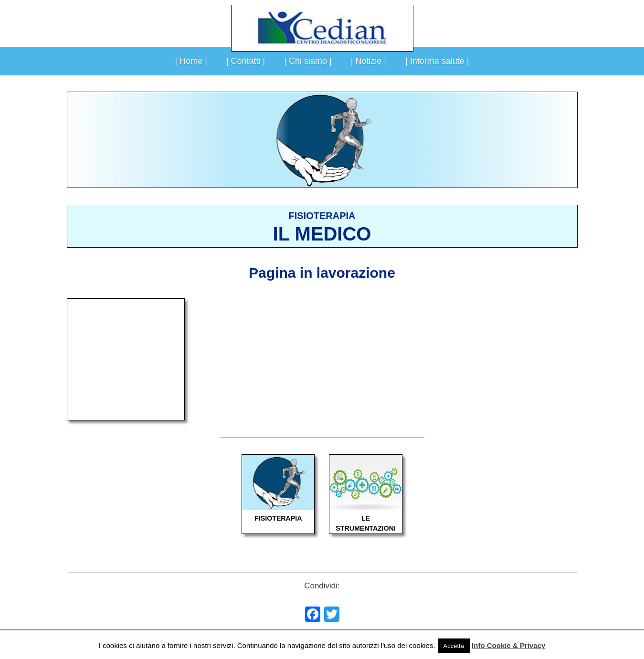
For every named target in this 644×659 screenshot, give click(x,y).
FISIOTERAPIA (278, 518)
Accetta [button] (454, 646)
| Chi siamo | (308, 61)
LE (366, 518)
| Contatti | (246, 61)
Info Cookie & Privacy (508, 645)
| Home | (191, 61)
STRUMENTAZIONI (366, 528)
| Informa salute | (437, 61)
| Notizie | (369, 61)
